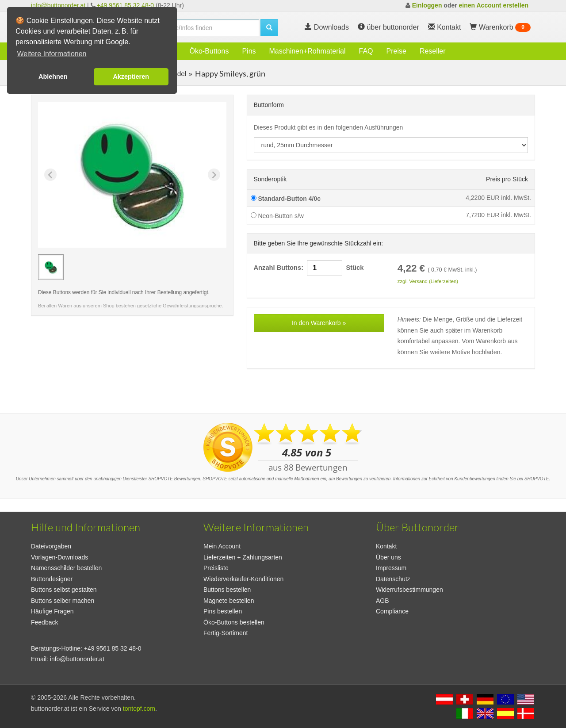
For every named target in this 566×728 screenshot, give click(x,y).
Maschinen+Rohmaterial (308, 51)
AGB (382, 601)
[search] (203, 28)
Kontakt (386, 546)
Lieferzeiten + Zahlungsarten (243, 557)
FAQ (366, 51)
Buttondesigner (52, 579)
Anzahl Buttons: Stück (309, 268)
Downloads (327, 27)
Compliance (392, 611)
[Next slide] (214, 175)
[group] (51, 267)
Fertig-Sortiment (226, 633)
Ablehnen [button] (53, 77)
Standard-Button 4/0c (286, 199)
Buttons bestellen (227, 590)
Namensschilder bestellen (66, 568)
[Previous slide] (50, 175)
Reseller (433, 51)
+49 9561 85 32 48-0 (126, 5)
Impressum (391, 568)
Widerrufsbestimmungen (409, 590)
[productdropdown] (391, 145)
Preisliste (216, 568)
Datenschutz (393, 579)
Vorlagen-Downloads (59, 557)
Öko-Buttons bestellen (234, 622)
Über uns (388, 557)
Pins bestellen (223, 611)
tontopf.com (139, 709)
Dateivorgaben (51, 546)
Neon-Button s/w (277, 216)
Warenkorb (500, 27)
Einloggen (427, 5)
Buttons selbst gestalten (64, 590)
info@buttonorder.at (58, 5)
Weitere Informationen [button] (52, 54)
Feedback (44, 622)
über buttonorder (388, 27)
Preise (396, 51)
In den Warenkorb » (319, 323)
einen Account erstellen (494, 5)
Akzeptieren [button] (131, 77)
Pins (249, 51)
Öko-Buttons (209, 51)
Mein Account (222, 546)
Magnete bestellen (229, 601)
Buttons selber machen (63, 601)
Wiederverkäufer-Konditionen (243, 579)
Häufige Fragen (52, 611)
